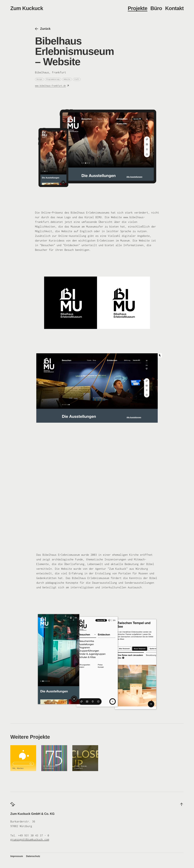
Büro (156, 8)
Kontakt (174, 8)
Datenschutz (33, 856)
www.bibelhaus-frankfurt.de (50, 86)
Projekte (137, 8)
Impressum (17, 856)
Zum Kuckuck (27, 8)
